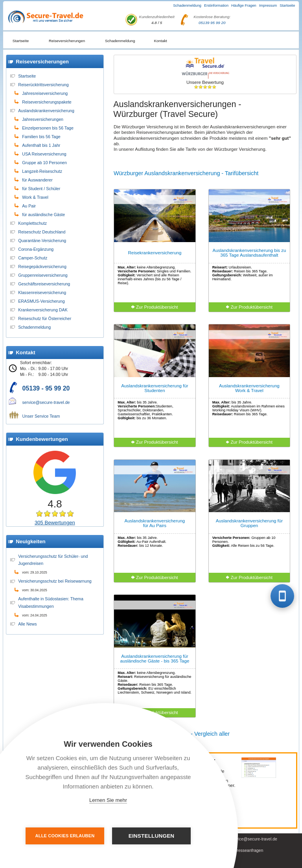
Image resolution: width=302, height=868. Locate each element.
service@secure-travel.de (46, 402)
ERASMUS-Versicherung (41, 301)
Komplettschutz (32, 223)
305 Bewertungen (55, 523)
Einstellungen (152, 836)
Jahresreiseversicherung (45, 93)
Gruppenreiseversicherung (43, 275)
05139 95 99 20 (212, 23)
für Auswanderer (37, 180)
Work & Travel (35, 197)
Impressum (268, 6)
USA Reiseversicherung (44, 154)
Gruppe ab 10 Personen (44, 163)
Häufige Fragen (244, 6)
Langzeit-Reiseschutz (42, 171)
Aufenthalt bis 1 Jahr (41, 145)
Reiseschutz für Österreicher (45, 318)
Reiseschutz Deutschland (42, 232)
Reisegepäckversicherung (42, 267)
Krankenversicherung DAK (43, 310)
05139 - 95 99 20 (46, 388)
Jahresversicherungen (43, 119)
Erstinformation (216, 6)
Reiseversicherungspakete (47, 102)
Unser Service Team (41, 416)
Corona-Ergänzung (36, 249)
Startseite (287, 6)
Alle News (27, 624)
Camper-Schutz (33, 258)
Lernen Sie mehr (108, 800)
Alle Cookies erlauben (65, 836)
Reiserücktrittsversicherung (43, 85)
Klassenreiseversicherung (42, 292)
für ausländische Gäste (43, 215)
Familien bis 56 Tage (41, 137)
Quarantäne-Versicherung (42, 241)
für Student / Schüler (41, 189)
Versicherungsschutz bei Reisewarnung (55, 581)
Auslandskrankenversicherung (46, 111)
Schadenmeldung (187, 6)
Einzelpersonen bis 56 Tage (48, 128)
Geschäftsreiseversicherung (44, 284)
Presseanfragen (249, 850)
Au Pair (29, 206)
